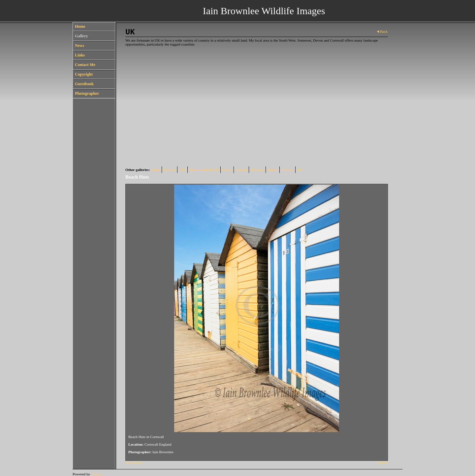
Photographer (87, 93)
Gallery (81, 36)
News (79, 46)
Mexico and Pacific (204, 170)
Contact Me (85, 65)
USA (182, 170)
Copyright (84, 74)
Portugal (257, 170)
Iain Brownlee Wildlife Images (264, 11)
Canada (241, 170)
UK (300, 170)
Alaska (273, 170)
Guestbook (84, 84)
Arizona (287, 170)
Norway (170, 170)
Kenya (227, 170)
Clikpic (96, 474)
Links (80, 55)
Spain (156, 170)
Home (80, 26)
